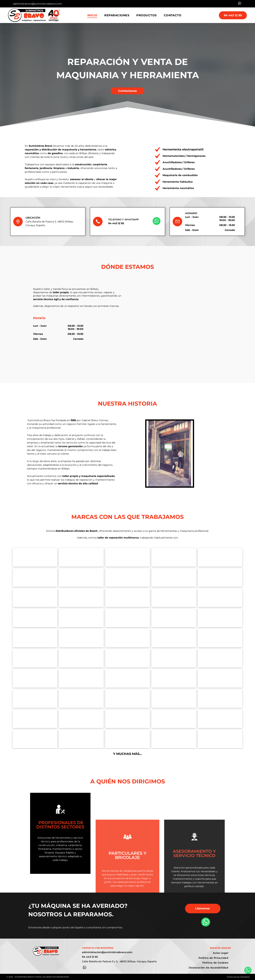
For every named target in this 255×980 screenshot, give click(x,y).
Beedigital (245, 977)
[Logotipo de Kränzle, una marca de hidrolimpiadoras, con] (35, 638)
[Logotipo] (220, 638)
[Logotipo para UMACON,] (220, 557)
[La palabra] (81, 578)
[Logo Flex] (174, 578)
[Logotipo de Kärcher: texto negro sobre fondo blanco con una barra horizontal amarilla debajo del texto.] (128, 618)
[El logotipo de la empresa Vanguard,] (128, 739)
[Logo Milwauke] (35, 598)
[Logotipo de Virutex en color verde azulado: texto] (174, 598)
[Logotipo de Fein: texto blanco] (174, 678)
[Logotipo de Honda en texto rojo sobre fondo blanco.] (128, 699)
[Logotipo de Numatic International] (220, 739)
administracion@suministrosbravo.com (38, 4)
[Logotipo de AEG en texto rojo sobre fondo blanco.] (128, 678)
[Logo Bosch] (35, 557)
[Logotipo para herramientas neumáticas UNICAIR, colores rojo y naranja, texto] (81, 638)
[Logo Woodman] (220, 658)
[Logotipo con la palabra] (220, 678)
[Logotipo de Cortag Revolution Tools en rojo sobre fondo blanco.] (35, 678)
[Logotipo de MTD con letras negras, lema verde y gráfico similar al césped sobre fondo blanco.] (35, 719)
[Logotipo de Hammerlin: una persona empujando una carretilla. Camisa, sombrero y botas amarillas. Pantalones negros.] (81, 557)
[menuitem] (92, 15)
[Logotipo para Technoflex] (174, 658)
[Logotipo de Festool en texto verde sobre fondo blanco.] (220, 578)
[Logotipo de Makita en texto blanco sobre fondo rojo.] (128, 578)
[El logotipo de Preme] (220, 719)
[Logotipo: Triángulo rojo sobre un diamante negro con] (174, 618)
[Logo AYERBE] (81, 719)
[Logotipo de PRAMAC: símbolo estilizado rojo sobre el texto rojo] (35, 618)
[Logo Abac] (220, 598)
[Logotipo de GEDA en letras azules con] (128, 557)
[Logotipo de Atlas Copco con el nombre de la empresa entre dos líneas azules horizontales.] (81, 618)
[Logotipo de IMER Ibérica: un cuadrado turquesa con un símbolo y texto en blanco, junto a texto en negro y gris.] (220, 618)
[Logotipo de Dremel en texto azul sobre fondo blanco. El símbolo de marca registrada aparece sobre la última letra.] (128, 598)
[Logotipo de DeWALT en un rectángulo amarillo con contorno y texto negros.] (81, 598)
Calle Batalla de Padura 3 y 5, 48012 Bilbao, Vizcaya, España (119, 961)
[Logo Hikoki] (35, 578)
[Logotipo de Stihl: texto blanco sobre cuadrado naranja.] (174, 699)
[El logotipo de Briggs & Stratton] (81, 739)
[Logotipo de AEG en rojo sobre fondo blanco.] (35, 658)
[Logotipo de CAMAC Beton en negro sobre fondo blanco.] (174, 557)
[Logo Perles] (81, 658)
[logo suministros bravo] (128, 638)
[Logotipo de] (174, 638)
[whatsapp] (240, 4)
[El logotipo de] (174, 739)
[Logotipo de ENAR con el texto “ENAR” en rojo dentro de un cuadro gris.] (128, 658)
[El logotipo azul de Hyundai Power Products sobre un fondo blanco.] (128, 719)
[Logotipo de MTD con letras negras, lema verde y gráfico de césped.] (220, 699)
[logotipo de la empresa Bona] (174, 719)
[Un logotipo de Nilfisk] (35, 739)
